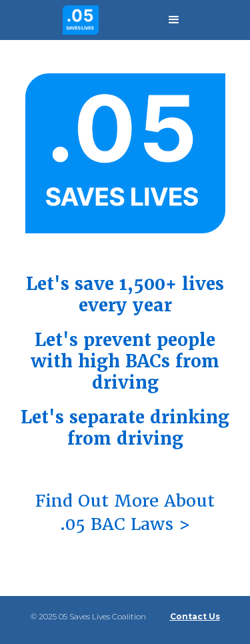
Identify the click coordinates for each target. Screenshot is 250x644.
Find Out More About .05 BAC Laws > (125, 512)
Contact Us (195, 616)
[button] (174, 20)
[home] (77, 20)
